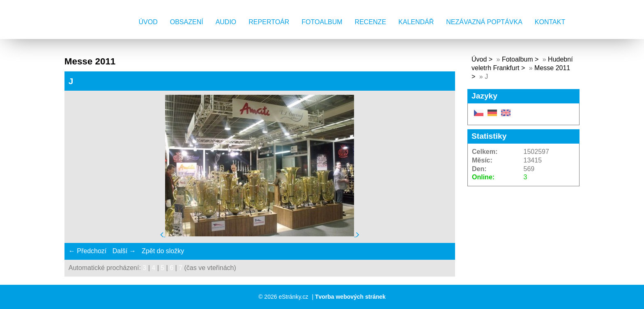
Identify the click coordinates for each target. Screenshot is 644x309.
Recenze (370, 22)
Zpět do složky (163, 251)
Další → (124, 251)
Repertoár (269, 22)
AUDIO (226, 22)
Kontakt (550, 22)
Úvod (148, 22)
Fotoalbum (322, 22)
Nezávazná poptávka (484, 22)
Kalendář (416, 22)
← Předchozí (87, 251)
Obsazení (187, 22)
